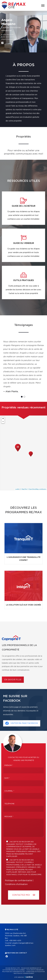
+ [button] (3, 419)
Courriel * (9, 791)
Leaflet (17, 489)
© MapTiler (24, 489)
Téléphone (9, 804)
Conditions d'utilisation (16, 884)
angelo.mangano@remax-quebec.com (16, 39)
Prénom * (9, 765)
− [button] (3, 422)
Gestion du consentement (24, 973)
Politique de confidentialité (19, 881)
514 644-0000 (8, 37)
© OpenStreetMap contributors (37, 489)
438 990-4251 (8, 35)
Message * (9, 817)
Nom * (7, 778)
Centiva (29, 977)
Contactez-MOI (24, 895)
